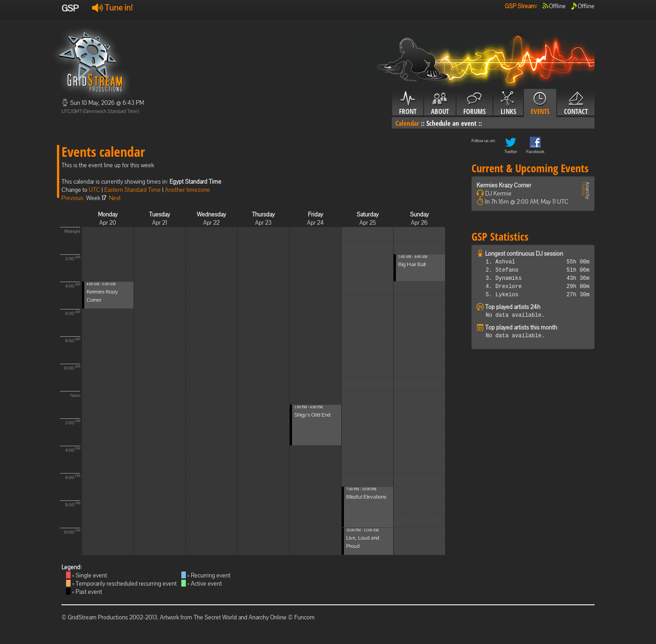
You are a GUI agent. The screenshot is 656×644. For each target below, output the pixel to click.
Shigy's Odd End (312, 415)
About (440, 103)
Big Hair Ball (412, 264)
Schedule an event (451, 123)
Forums (474, 103)
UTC (95, 190)
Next (115, 198)
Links (508, 103)
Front (408, 103)
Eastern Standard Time (133, 190)
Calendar (407, 123)
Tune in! (112, 8)
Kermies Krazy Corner (504, 185)
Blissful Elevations (366, 497)
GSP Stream (520, 6)
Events (540, 103)
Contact (576, 103)
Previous (72, 198)
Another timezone (187, 190)
